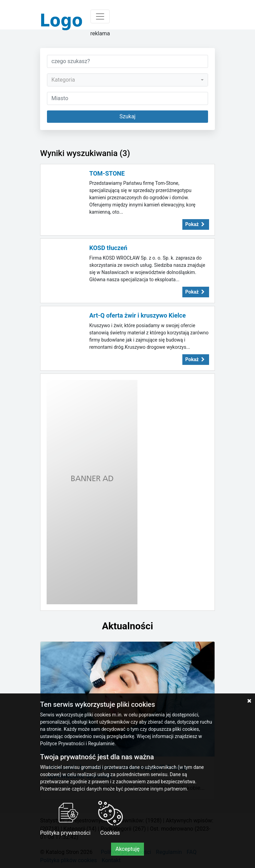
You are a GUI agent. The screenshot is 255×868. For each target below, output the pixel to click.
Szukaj (128, 116)
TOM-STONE (107, 173)
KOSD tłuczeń (108, 248)
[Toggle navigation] (100, 16)
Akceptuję (128, 849)
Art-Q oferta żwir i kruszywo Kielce (138, 315)
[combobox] (127, 80)
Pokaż (196, 224)
